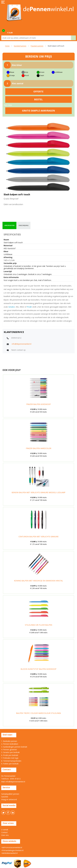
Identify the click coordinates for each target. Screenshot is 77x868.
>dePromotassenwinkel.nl (12, 847)
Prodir (29, 307)
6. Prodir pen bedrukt (10, 755)
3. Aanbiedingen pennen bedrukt (14, 747)
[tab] (9, 225)
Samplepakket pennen (10, 794)
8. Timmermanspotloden (11, 761)
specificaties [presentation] (9, 225)
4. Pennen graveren (9, 750)
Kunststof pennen (20, 46)
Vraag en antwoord (9, 799)
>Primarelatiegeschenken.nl (12, 850)
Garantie (5, 797)
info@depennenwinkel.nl (22, 344)
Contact (4, 832)
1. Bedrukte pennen (9, 741)
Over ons (5, 835)
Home (7, 46)
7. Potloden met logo (10, 758)
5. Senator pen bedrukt (10, 752)
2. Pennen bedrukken (10, 744)
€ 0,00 (10, 33)
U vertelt (5, 830)
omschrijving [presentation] (24, 225)
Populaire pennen (37, 46)
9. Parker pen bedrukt (10, 764)
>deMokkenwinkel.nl (9, 853)
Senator (12, 307)
